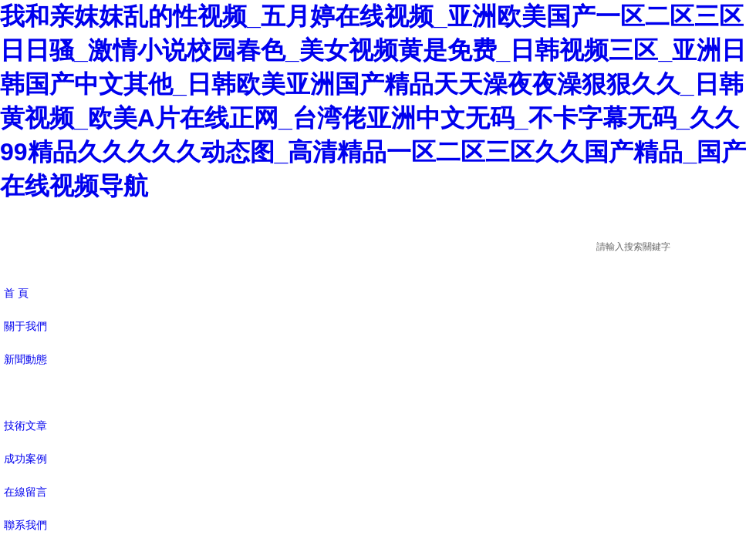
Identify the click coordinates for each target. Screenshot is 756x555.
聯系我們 (25, 525)
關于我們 (25, 326)
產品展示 (25, 392)
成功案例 (25, 459)
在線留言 (25, 492)
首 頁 (16, 293)
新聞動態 (25, 359)
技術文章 (25, 425)
